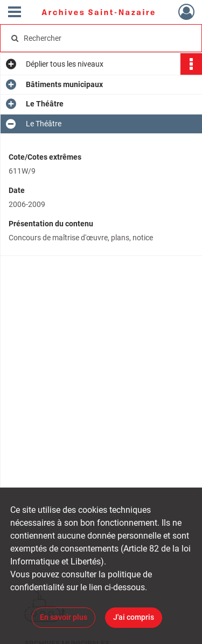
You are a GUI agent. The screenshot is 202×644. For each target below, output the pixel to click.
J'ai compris (134, 617)
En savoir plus (64, 617)
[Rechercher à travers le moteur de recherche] (100, 38)
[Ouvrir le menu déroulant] (15, 13)
